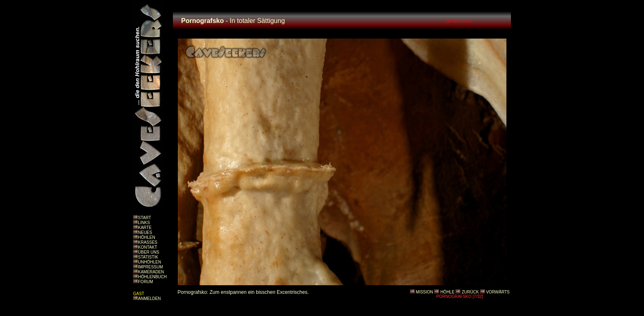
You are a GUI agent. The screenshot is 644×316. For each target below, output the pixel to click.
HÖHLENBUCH (152, 277)
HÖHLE (447, 292)
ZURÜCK (470, 292)
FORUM (146, 282)
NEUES (145, 232)
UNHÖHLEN (149, 262)
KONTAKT (147, 247)
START (145, 218)
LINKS (144, 223)
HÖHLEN (147, 237)
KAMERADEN (151, 272)
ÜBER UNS (149, 252)
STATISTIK (148, 257)
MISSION (424, 292)
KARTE (145, 228)
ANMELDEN (149, 299)
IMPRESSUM (151, 267)
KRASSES (148, 242)
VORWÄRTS (498, 292)
